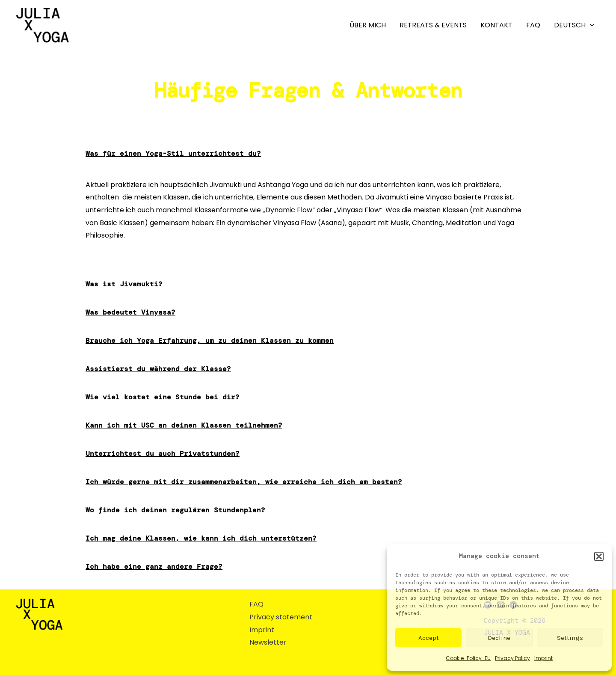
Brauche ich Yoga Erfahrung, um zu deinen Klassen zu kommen (210, 340)
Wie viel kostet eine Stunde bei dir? (163, 397)
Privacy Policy (512, 658)
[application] (590, 25)
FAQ (533, 25)
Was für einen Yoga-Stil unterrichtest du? (173, 153)
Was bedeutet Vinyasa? (130, 312)
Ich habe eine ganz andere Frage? (154, 566)
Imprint (543, 658)
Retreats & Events (433, 25)
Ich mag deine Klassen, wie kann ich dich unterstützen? (201, 538)
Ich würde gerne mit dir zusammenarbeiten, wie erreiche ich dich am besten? (244, 482)
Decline (499, 638)
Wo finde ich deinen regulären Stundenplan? (175, 510)
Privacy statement (281, 617)
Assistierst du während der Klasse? (158, 369)
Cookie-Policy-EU (468, 658)
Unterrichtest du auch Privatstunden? (163, 453)
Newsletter (268, 642)
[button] (599, 556)
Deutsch (574, 25)
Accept (429, 638)
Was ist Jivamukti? (124, 284)
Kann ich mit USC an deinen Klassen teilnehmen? (184, 425)
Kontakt (496, 25)
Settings (570, 638)
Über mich (368, 25)
